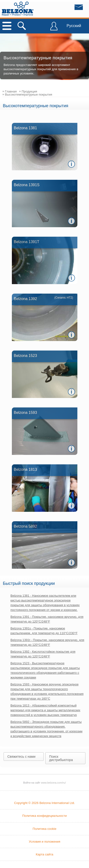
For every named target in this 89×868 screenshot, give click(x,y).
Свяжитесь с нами (21, 757)
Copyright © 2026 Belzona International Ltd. (44, 803)
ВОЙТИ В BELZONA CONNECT (54, 28)
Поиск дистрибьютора (61, 758)
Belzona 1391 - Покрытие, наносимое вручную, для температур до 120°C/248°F (47, 619)
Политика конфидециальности (44, 816)
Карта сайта (44, 854)
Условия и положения (44, 842)
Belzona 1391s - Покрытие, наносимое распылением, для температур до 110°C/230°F (44, 631)
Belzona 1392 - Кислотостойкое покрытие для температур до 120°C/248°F (43, 654)
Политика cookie (44, 829)
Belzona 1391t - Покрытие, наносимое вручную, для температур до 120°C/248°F (47, 642)
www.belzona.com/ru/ (18, 9)
